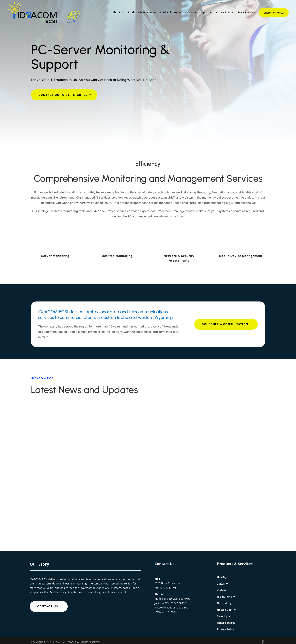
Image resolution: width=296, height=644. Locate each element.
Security (222, 616)
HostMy (222, 577)
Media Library (169, 12)
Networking (224, 603)
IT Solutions (224, 597)
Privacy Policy (246, 12)
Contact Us (223, 12)
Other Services (226, 623)
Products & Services (140, 12)
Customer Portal (274, 13)
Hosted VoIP (225, 610)
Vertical (222, 590)
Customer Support (197, 12)
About (116, 12)
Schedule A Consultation (225, 324)
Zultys (221, 584)
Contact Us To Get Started (63, 95)
